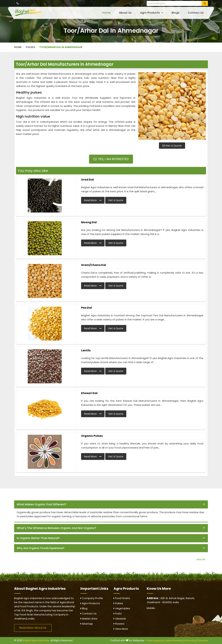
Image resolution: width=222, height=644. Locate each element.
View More (121, 629)
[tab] (111, 505)
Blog (84, 608)
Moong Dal (89, 222)
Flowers (119, 624)
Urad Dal (87, 180)
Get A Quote (172, 146)
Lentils (86, 350)
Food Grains (122, 598)
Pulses (30, 47)
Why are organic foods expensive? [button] (41, 548)
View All (200, 559)
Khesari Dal (89, 393)
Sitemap (87, 624)
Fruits (118, 613)
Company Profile (92, 598)
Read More (93, 200)
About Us (125, 13)
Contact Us (196, 13)
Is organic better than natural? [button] (38, 538)
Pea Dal (87, 308)
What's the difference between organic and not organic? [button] (56, 528)
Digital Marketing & (175, 641)
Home (106, 13)
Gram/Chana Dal (94, 265)
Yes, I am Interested (111, 159)
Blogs (176, 13)
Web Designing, (156, 641)
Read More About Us (33, 628)
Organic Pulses (92, 436)
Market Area (89, 619)
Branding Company (197, 641)
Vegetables (122, 608)
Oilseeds (120, 619)
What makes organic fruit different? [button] (41, 504)
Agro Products (152, 13)
